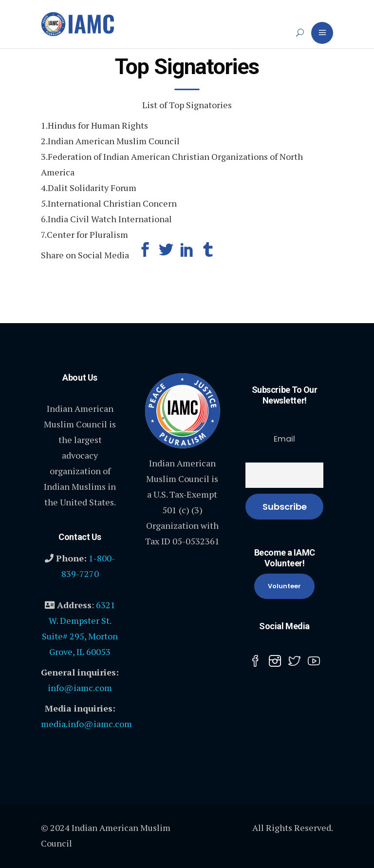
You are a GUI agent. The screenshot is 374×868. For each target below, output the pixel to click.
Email (284, 439)
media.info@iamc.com (86, 724)
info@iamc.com (80, 688)
